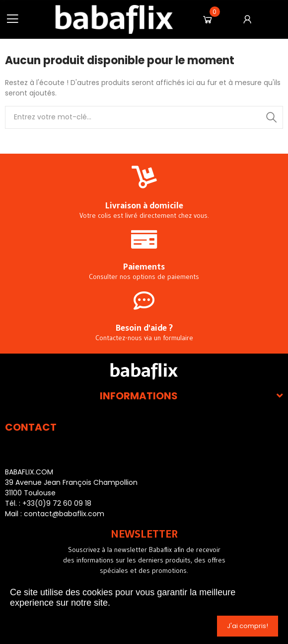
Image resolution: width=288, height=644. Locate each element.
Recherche (272, 117)
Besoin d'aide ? (144, 328)
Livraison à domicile (144, 205)
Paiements (144, 267)
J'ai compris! (248, 626)
